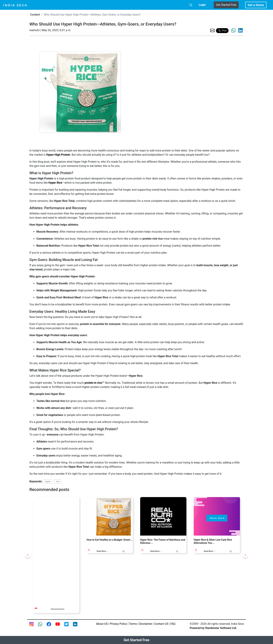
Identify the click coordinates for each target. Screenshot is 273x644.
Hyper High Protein (58, 155)
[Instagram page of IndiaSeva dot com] (34, 626)
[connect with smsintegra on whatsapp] (42, 626)
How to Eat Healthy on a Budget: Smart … (110, 540)
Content (35, 15)
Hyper (48, 482)
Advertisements (58, 609)
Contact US (161, 624)
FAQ (173, 624)
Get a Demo (256, 5)
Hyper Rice (55, 183)
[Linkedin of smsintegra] (77, 626)
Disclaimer (146, 624)
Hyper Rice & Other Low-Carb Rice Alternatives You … (213, 541)
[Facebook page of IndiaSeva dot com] (51, 626)
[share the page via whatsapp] (233, 30)
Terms (133, 624)
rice (58, 482)
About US (102, 624)
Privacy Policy (118, 624)
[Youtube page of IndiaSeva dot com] (60, 626)
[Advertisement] (56, 550)
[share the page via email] (212, 30)
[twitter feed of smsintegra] (69, 626)
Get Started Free (226, 5)
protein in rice (93, 383)
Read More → (103, 551)
